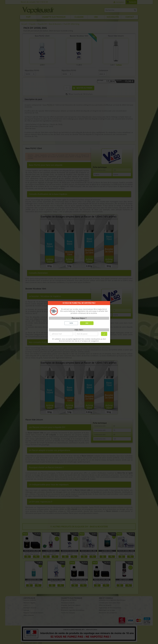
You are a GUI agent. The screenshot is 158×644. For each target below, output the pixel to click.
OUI (87, 323)
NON (71, 323)
